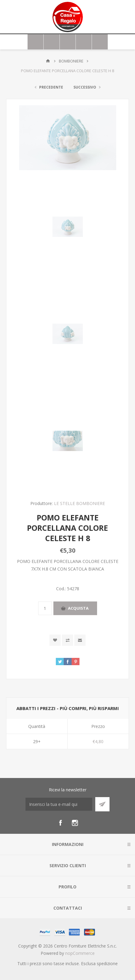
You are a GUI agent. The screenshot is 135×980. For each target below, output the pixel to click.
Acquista (78, 608)
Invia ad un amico (80, 640)
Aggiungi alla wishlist (55, 640)
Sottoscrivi (102, 804)
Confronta (67, 640)
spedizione (107, 963)
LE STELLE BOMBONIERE (79, 503)
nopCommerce (80, 953)
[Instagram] (75, 823)
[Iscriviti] (59, 804)
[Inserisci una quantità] (45, 608)
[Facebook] (60, 823)
